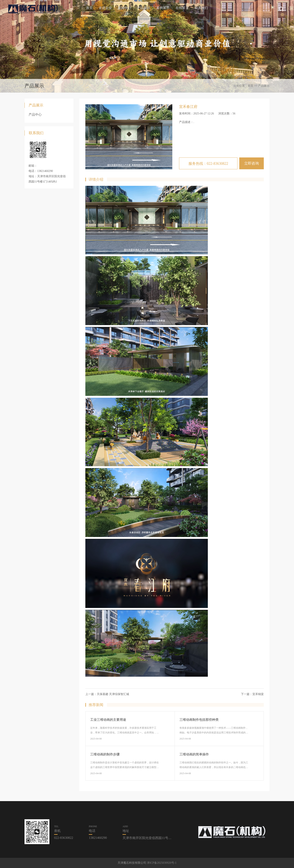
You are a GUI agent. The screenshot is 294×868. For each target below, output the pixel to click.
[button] (251, 44)
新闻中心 (125, 8)
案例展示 (163, 8)
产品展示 (144, 8)
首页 (89, 8)
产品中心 (35, 115)
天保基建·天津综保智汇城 (113, 694)
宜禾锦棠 (258, 694)
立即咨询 (252, 163)
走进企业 (105, 8)
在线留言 (182, 8)
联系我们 (201, 8)
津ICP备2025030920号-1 (162, 863)
